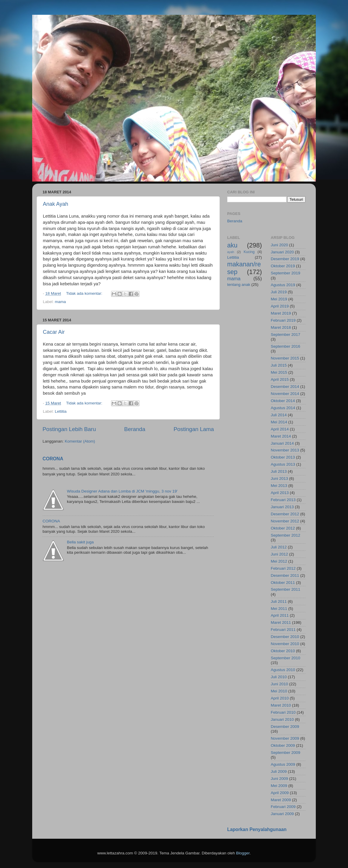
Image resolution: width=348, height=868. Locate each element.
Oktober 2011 (283, 583)
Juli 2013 (279, 471)
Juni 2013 (280, 478)
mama (61, 302)
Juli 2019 (279, 292)
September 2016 (286, 346)
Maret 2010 (281, 705)
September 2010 (286, 658)
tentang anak (239, 285)
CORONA (53, 459)
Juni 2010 (280, 684)
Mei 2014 (279, 422)
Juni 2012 (280, 554)
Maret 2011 (281, 622)
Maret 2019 (281, 313)
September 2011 (286, 589)
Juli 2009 (279, 771)
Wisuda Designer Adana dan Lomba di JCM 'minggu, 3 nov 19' (122, 491)
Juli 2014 (279, 415)
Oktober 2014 (283, 401)
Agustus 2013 (283, 464)
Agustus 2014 (283, 408)
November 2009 (285, 738)
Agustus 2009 (283, 764)
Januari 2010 (282, 719)
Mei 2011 (279, 609)
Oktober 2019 (283, 266)
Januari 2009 (282, 814)
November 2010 (285, 644)
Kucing (249, 252)
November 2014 (285, 394)
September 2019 (286, 273)
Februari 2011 (283, 630)
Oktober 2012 (283, 528)
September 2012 (286, 535)
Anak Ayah (56, 204)
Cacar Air (54, 332)
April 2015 (280, 379)
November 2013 (285, 450)
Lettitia (61, 411)
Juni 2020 (280, 245)
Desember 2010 (285, 637)
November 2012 (285, 521)
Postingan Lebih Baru (69, 429)
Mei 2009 (279, 786)
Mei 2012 (279, 561)
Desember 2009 (285, 727)
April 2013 (280, 493)
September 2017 (286, 335)
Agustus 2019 (283, 285)
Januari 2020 (282, 252)
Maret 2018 (281, 327)
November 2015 (285, 358)
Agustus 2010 (283, 670)
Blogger (243, 853)
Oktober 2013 (283, 457)
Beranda (135, 429)
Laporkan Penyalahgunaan (257, 829)
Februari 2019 (283, 320)
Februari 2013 (283, 500)
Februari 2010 (283, 712)
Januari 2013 (282, 507)
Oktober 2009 (283, 745)
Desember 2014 (285, 387)
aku (232, 245)
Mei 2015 (279, 372)
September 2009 (286, 753)
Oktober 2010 (283, 651)
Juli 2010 (279, 677)
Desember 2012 (285, 514)
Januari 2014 (282, 443)
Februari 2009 (283, 807)
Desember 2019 (285, 259)
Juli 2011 (279, 601)
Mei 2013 (279, 486)
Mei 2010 (279, 691)
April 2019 (280, 306)
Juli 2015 (279, 365)
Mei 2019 (279, 299)
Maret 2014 (281, 436)
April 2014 (280, 429)
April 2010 (280, 698)
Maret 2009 (281, 800)
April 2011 (280, 615)
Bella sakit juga (80, 542)
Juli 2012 (279, 547)
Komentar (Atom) (80, 441)
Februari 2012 (283, 568)
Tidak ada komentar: (85, 293)
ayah (231, 252)
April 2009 (280, 793)
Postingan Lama (194, 429)
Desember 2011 (285, 575)
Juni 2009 (280, 779)
